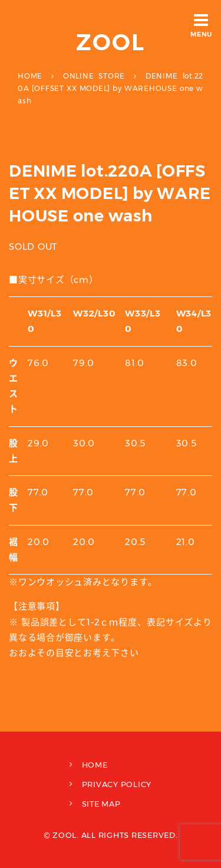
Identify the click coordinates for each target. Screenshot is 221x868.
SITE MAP (101, 804)
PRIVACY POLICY (117, 784)
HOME (95, 765)
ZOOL (111, 42)
